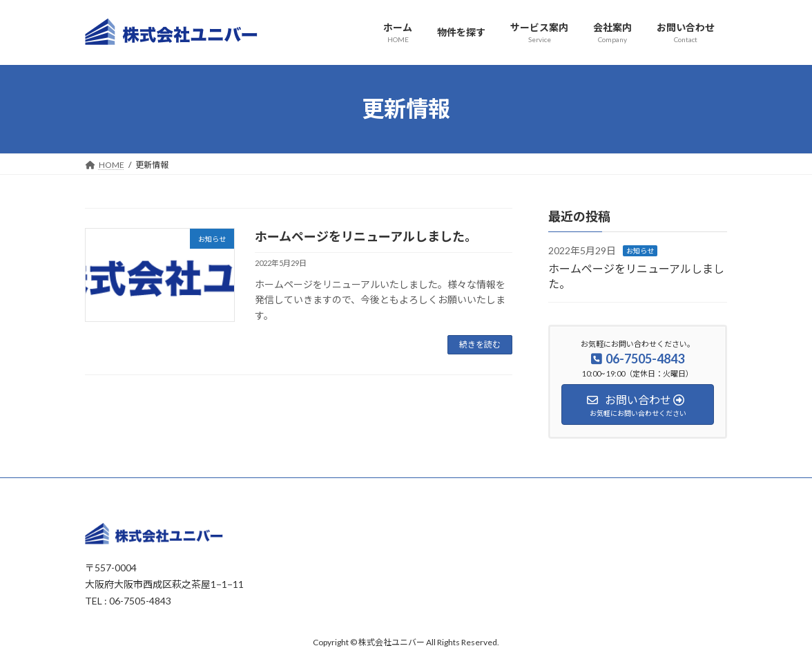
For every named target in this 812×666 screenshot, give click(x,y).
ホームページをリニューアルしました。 (366, 236)
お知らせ (640, 251)
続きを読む (480, 344)
